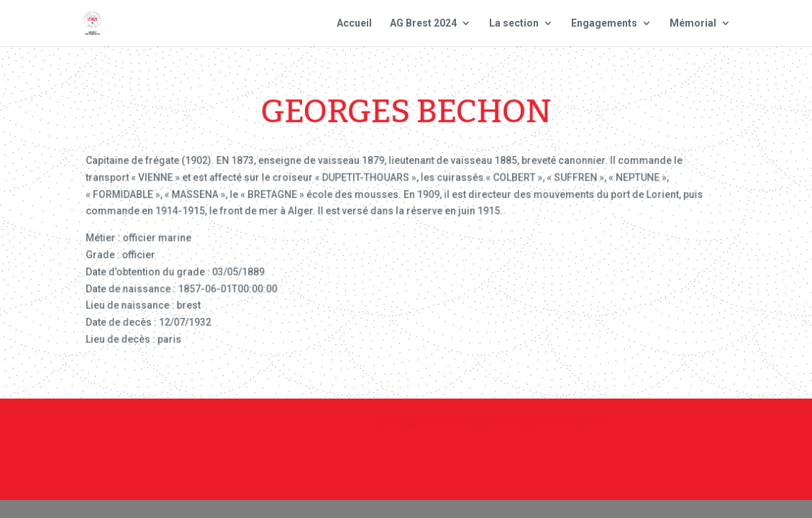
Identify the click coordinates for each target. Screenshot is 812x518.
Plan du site (578, 430)
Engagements (604, 23)
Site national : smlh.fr (696, 430)
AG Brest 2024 (423, 23)
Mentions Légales (473, 430)
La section (514, 23)
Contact (380, 430)
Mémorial (693, 23)
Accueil (354, 23)
